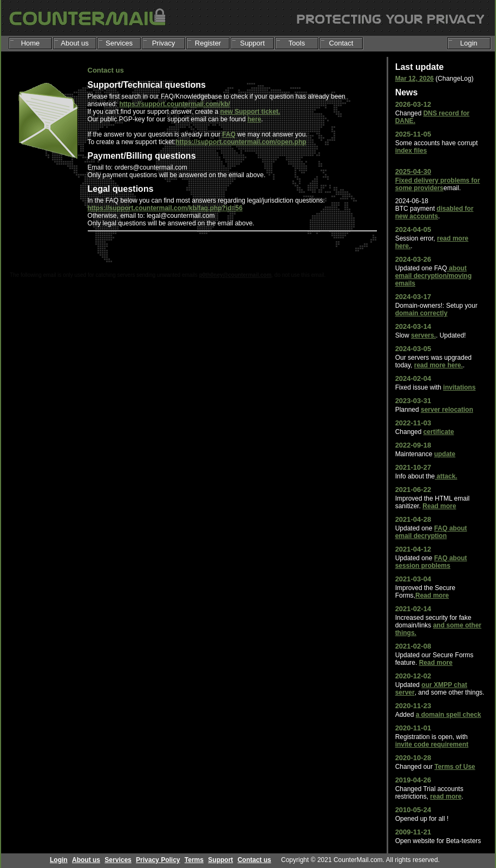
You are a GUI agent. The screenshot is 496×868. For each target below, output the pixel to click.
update (445, 454)
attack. (446, 476)
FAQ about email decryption (431, 532)
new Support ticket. (250, 112)
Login (469, 43)
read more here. (439, 365)
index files (411, 151)
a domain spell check (449, 715)
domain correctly (422, 313)
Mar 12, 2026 (415, 79)
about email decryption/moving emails (433, 276)
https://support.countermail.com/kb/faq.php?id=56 (165, 208)
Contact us (254, 860)
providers (429, 188)
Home (31, 43)
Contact (341, 43)
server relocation (447, 410)
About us (74, 43)
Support (252, 43)
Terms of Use (455, 767)
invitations (459, 387)
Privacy (164, 43)
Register (208, 43)
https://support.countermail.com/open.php (241, 142)
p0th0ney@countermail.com (236, 275)
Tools (297, 43)
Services (119, 43)
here (254, 119)
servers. (423, 335)
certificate (439, 432)
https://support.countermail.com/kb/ (175, 104)
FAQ (229, 134)
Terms (194, 860)
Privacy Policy (158, 860)
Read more (439, 506)
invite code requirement (432, 744)
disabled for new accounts (435, 212)
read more (446, 796)
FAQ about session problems (431, 562)
